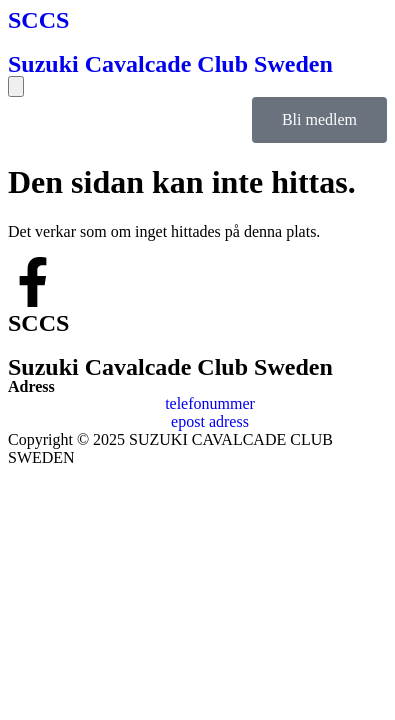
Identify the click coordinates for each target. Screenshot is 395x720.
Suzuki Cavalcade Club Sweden (170, 64)
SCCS (38, 20)
